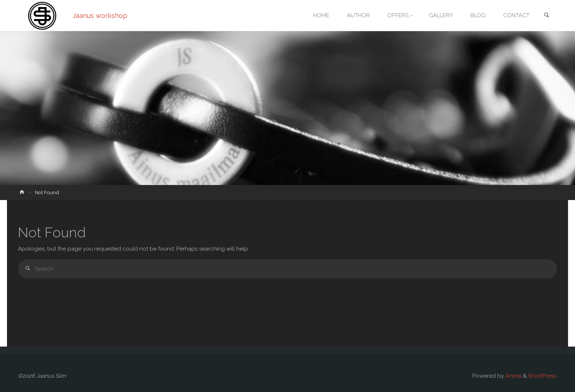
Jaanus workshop (100, 16)
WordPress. (542, 376)
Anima (513, 376)
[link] (546, 16)
